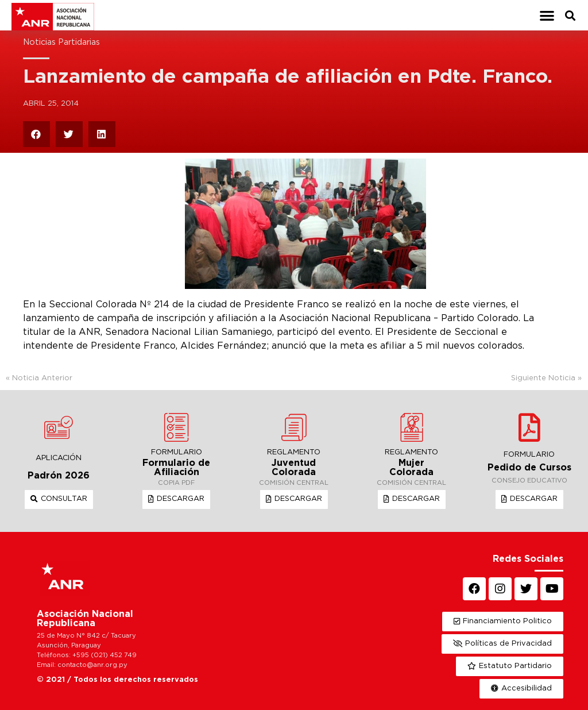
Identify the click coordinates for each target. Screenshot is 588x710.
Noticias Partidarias (61, 42)
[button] (547, 15)
